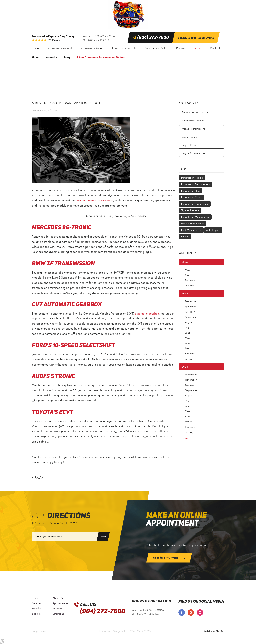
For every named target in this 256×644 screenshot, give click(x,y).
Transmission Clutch (192, 197)
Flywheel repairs (190, 210)
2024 (185, 367)
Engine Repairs (190, 145)
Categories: (190, 103)
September (191, 317)
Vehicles (37, 609)
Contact (215, 48)
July (187, 327)
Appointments (60, 603)
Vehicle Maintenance (193, 224)
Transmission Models (124, 48)
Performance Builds (156, 48)
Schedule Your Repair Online (196, 38)
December (191, 301)
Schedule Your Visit (166, 558)
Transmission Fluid (191, 191)
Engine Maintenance (193, 153)
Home (35, 48)
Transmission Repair (92, 48)
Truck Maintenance (191, 230)
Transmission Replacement (195, 184)
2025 (185, 293)
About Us (52, 57)
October (190, 312)
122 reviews (54, 40)
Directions (58, 614)
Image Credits (39, 631)
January (189, 286)
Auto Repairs (213, 230)
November (191, 307)
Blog (67, 57)
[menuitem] (35, 48)
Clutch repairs (190, 137)
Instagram (200, 612)
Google (191, 612)
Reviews (181, 48)
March (189, 275)
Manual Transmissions (193, 129)
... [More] (184, 439)
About (198, 48)
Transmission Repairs (193, 121)
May (188, 270)
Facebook (182, 612)
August (189, 322)
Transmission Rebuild (60, 48)
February (190, 280)
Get (61, 516)
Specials (37, 614)
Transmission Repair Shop (195, 204)
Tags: (184, 169)
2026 (185, 262)
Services (37, 603)
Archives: (188, 253)
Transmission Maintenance (196, 112)
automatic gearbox (147, 314)
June (188, 333)
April (188, 343)
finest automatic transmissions (94, 201)
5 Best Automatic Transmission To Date (101, 57)
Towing (185, 237)
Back (39, 478)
